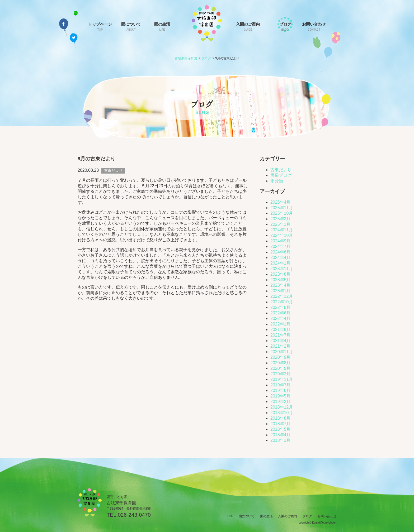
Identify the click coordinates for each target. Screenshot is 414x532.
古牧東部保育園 (186, 58)
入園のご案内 (248, 27)
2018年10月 (282, 413)
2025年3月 (281, 219)
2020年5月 (281, 368)
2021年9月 (281, 330)
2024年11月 (282, 230)
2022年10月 (282, 302)
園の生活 (162, 27)
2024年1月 (281, 263)
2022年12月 (282, 296)
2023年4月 (281, 285)
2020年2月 (281, 374)
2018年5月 (281, 429)
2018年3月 (281, 440)
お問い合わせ (314, 27)
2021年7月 (281, 335)
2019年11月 (282, 379)
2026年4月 (281, 202)
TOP (230, 516)
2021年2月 (281, 346)
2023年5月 (281, 280)
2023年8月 (281, 274)
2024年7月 (281, 246)
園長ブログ (281, 175)
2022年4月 (281, 318)
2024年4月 (281, 258)
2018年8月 (281, 418)
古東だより (281, 170)
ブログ (285, 27)
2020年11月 (282, 352)
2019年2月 (281, 402)
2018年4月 (281, 435)
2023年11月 (282, 269)
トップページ (100, 27)
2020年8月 (281, 363)
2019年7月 (281, 385)
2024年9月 (281, 241)
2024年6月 (281, 252)
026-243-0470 (134, 515)
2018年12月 (282, 407)
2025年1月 (281, 224)
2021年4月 (281, 341)
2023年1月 (281, 291)
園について (131, 27)
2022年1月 (281, 324)
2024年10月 (282, 235)
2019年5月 (281, 396)
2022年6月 (281, 313)
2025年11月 (282, 208)
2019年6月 (281, 390)
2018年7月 (281, 424)
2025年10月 (282, 213)
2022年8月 (281, 307)
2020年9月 (281, 357)
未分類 (277, 181)
